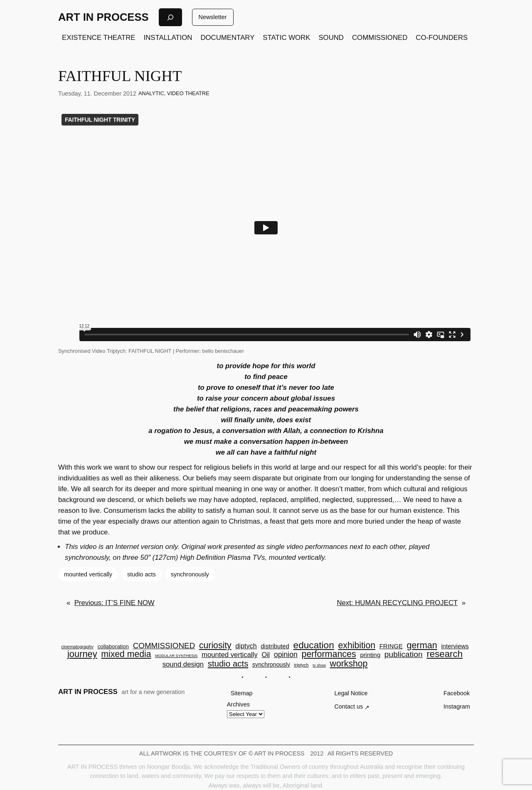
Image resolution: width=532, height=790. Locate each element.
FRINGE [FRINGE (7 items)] (391, 646)
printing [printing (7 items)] (370, 655)
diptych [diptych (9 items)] (246, 646)
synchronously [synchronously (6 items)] (271, 664)
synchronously (190, 574)
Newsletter (213, 17)
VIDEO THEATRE (188, 93)
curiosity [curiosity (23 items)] (215, 645)
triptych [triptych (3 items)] (301, 665)
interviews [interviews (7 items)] (455, 646)
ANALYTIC (151, 93)
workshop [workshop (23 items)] (349, 663)
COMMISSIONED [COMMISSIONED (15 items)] (164, 646)
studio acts (142, 574)
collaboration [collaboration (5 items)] (113, 646)
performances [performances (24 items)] (329, 654)
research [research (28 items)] (445, 654)
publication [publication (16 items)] (404, 654)
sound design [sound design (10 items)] (183, 665)
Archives (238, 704)
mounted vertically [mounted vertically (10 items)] (230, 655)
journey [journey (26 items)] (82, 654)
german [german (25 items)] (422, 645)
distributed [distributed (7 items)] (275, 646)
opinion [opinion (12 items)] (286, 655)
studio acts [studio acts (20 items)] (228, 664)
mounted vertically (88, 574)
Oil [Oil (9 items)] (266, 655)
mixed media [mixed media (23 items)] (126, 654)
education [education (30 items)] (314, 645)
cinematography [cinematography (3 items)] (77, 647)
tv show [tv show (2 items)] (319, 666)
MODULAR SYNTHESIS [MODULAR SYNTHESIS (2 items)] (176, 656)
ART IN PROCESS (103, 17)
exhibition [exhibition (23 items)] (357, 645)
